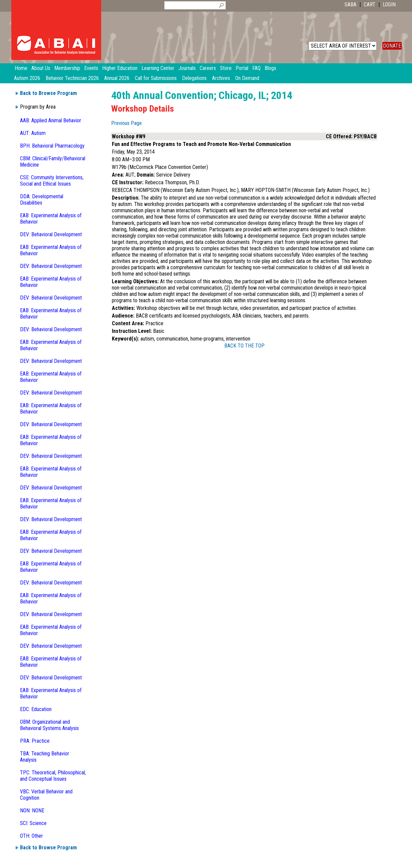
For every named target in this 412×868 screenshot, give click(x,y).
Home (21, 68)
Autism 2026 (27, 78)
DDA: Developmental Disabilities (42, 200)
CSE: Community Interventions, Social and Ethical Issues (52, 181)
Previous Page (126, 123)
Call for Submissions (156, 78)
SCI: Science (33, 823)
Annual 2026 (117, 78)
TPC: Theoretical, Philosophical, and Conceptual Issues (53, 776)
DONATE (392, 46)
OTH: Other (31, 836)
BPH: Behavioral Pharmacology (52, 146)
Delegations (194, 78)
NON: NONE (32, 811)
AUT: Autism (33, 133)
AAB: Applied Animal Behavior (51, 120)
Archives (221, 78)
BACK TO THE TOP (244, 346)
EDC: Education (36, 709)
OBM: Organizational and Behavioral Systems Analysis (49, 725)
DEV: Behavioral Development (51, 234)
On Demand (247, 78)
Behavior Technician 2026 (72, 78)
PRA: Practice (35, 741)
